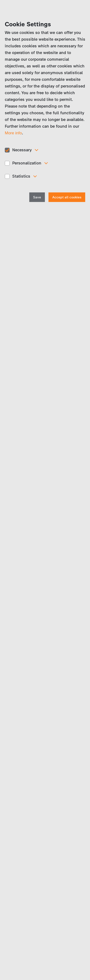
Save (37, 197)
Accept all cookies (67, 197)
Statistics (21, 176)
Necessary (22, 150)
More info (13, 133)
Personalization (27, 163)
